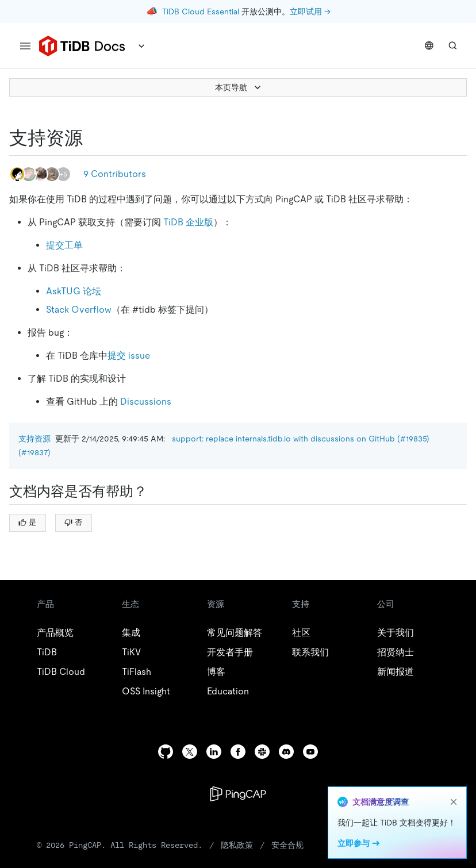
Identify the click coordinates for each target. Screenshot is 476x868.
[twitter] (190, 752)
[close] (454, 802)
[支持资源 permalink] (92, 138)
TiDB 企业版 (188, 222)
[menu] (25, 46)
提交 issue (129, 356)
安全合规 (287, 845)
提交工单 (64, 245)
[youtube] (310, 752)
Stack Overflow (79, 310)
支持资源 (34, 439)
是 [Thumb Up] (27, 522)
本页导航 (239, 87)
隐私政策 (237, 845)
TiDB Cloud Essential (201, 11)
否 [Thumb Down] (73, 522)
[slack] (262, 752)
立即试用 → (310, 11)
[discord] (286, 752)
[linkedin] (214, 752)
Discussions (146, 402)
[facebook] (238, 752)
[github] (166, 752)
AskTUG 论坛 (74, 291)
